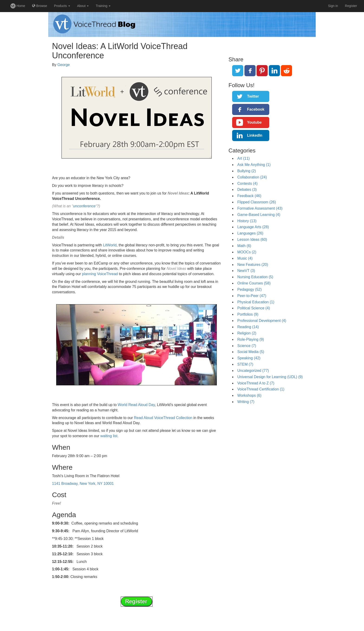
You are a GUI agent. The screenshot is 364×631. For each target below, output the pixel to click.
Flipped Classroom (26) (257, 202)
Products (62, 6)
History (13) (247, 221)
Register (351, 6)
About (83, 6)
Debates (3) (247, 190)
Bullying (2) (247, 171)
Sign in (333, 6)
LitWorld (110, 245)
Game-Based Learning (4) (259, 215)
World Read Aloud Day (136, 405)
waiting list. (109, 436)
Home (18, 6)
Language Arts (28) (253, 227)
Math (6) (244, 246)
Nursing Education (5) (255, 277)
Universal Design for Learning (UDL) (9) (270, 377)
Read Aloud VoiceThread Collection (163, 418)
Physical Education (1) (256, 302)
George (63, 65)
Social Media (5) (251, 352)
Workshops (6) (249, 395)
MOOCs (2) (247, 252)
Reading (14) (248, 327)
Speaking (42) (249, 358)
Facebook (256, 109)
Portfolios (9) (248, 314)
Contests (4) (247, 183)
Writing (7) (246, 402)
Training (103, 6)
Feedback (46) (249, 196)
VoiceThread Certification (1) (261, 389)
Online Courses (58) (254, 283)
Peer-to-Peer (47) (252, 296)
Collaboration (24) (252, 177)
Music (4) (245, 258)
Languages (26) (250, 233)
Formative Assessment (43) (260, 208)
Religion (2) (247, 333)
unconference (84, 206)
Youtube (254, 122)
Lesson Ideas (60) (252, 240)
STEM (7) (245, 364)
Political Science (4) (254, 308)
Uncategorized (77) (253, 371)
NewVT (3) (246, 271)
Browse (40, 6)
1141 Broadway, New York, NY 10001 (83, 484)
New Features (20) (253, 265)
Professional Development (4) (262, 321)
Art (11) (243, 158)
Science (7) (247, 346)
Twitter (253, 96)
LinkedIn (255, 135)
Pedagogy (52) (249, 289)
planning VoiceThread (100, 274)
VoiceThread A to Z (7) (256, 383)
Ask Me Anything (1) (254, 165)
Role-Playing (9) (251, 339)
